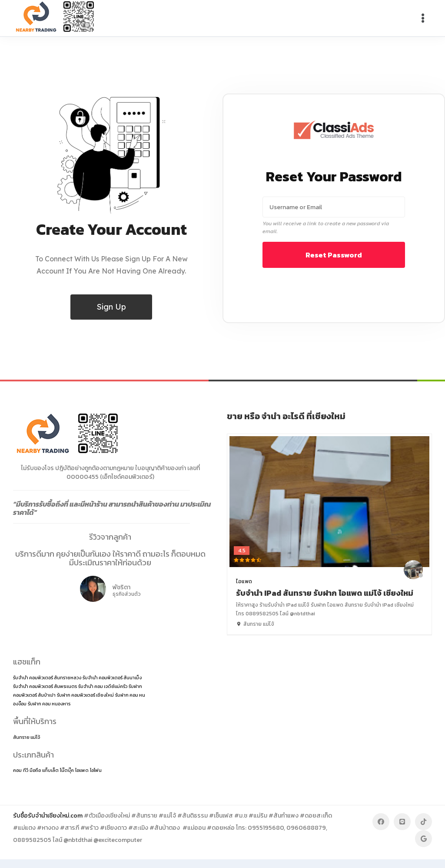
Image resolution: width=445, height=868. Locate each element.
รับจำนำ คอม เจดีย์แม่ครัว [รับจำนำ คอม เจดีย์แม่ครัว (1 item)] (103, 686)
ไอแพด (244, 581)
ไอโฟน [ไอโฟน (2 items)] (96, 770)
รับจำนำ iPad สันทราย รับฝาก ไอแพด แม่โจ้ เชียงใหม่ (325, 593)
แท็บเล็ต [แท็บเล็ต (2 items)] (50, 770)
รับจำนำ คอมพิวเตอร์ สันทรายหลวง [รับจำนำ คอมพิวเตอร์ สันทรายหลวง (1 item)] (47, 678)
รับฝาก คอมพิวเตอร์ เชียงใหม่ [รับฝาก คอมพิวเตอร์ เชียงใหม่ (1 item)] (85, 695)
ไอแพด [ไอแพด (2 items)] (82, 770)
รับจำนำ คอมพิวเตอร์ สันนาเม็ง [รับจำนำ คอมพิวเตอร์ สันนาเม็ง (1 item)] (112, 678)
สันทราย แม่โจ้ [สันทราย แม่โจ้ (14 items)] (27, 737)
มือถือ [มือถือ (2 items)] (35, 770)
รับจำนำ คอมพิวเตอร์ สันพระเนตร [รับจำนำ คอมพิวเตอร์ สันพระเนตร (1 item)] (45, 686)
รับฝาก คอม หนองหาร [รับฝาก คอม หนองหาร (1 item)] (49, 704)
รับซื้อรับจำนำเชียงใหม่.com (48, 816)
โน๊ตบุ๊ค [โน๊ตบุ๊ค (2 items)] (67, 770)
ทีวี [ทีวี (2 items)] (26, 770)
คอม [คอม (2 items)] (17, 770)
